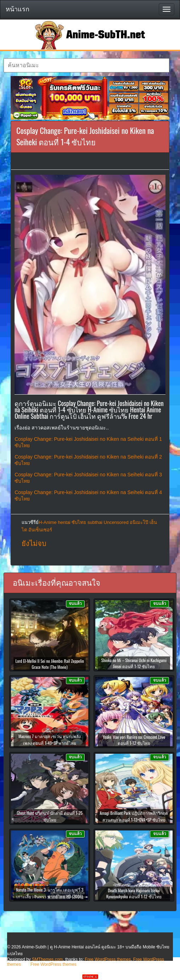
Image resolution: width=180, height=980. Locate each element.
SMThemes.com (47, 959)
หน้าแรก (18, 9)
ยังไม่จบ (34, 543)
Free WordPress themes (108, 959)
